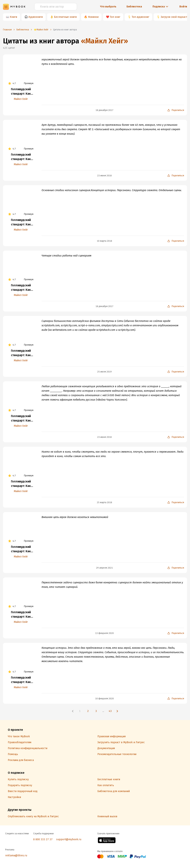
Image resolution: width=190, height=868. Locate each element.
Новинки (93, 17)
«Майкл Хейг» (104, 41)
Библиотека (134, 7)
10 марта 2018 (104, 241)
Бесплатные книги (65, 17)
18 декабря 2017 (104, 110)
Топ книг (115, 17)
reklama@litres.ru (16, 855)
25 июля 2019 (104, 372)
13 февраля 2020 (104, 633)
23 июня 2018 (104, 176)
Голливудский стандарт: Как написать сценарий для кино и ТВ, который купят (21, 92)
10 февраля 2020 (104, 699)
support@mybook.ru (69, 839)
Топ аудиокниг (140, 17)
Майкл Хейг (21, 99)
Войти (183, 7)
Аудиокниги (36, 17)
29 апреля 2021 (104, 568)
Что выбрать (108, 7)
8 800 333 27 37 (43, 839)
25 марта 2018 (104, 502)
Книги (13, 17)
